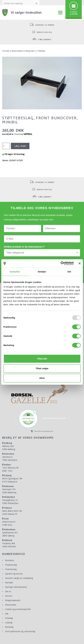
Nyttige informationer (16, 587)
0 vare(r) (74, 12)
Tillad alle (42, 359)
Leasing (9, 623)
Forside (6, 51)
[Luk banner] (80, 263)
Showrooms (11, 605)
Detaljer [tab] (42, 272)
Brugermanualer (13, 600)
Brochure (10, 560)
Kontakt (9, 583)
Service (9, 596)
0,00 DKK (74, 14)
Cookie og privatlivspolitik (18, 609)
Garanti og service (14, 574)
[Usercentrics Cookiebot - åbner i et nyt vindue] (61, 263)
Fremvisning (11, 569)
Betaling (9, 627)
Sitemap (9, 618)
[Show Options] (77, 253)
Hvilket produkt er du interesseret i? (24, 247)
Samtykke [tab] (15, 272)
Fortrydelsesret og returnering (20, 631)
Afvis (42, 378)
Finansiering (11, 565)
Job (7, 614)
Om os (8, 591)
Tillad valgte (42, 368)
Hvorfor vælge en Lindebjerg (19, 578)
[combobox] (41, 253)
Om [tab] (69, 272)
